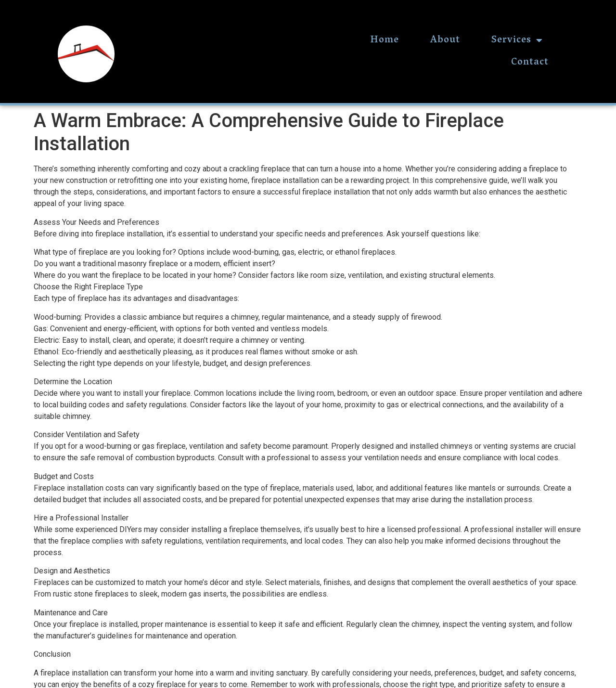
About (445, 40)
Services (517, 40)
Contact (530, 63)
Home (385, 40)
